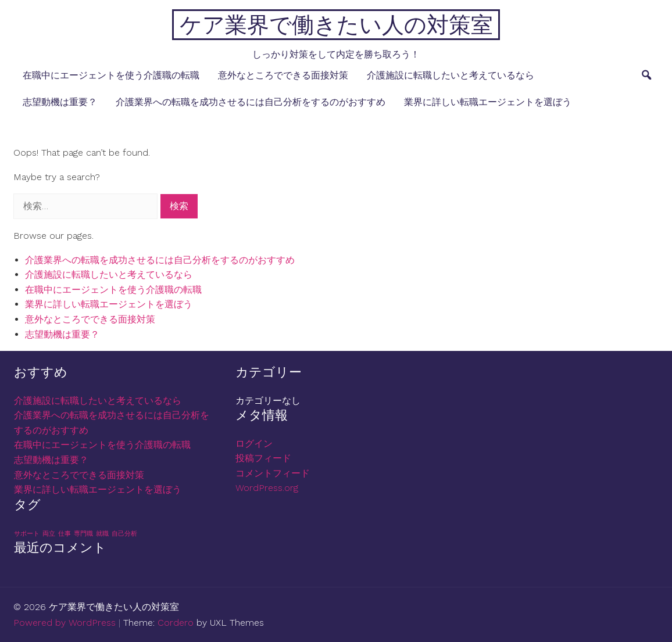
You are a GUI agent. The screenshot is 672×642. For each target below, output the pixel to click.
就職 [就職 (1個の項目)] (102, 534)
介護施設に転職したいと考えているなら (451, 75)
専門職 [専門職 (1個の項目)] (83, 534)
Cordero (176, 623)
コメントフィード (273, 473)
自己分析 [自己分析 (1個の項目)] (124, 534)
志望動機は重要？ (60, 102)
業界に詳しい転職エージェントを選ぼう (488, 102)
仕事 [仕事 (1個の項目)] (65, 534)
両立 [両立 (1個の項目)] (49, 534)
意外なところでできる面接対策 (283, 75)
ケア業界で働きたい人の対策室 (336, 25)
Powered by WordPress (65, 623)
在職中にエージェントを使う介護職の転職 (111, 75)
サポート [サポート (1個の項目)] (27, 534)
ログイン (254, 444)
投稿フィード (263, 458)
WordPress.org (267, 488)
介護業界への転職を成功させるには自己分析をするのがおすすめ (251, 102)
